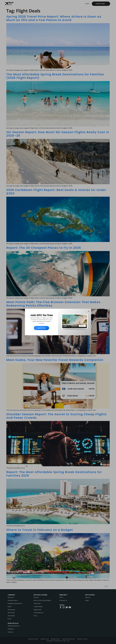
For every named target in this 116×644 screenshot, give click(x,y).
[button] (89, 311)
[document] (58, 322)
